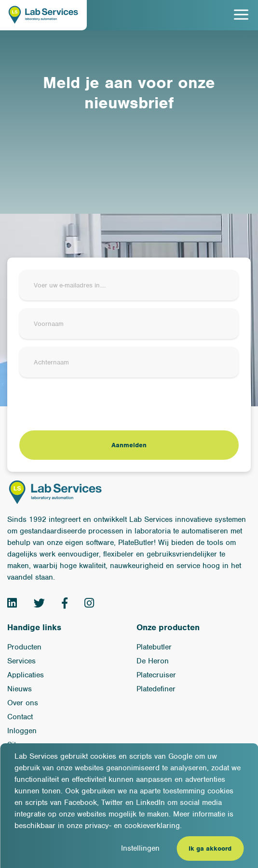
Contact (20, 717)
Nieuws (20, 689)
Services (21, 661)
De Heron (153, 661)
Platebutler (154, 647)
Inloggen (22, 731)
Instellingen (140, 848)
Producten (24, 647)
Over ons (23, 703)
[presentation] (93, 404)
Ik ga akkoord (210, 849)
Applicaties (26, 675)
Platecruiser (156, 675)
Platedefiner (156, 689)
